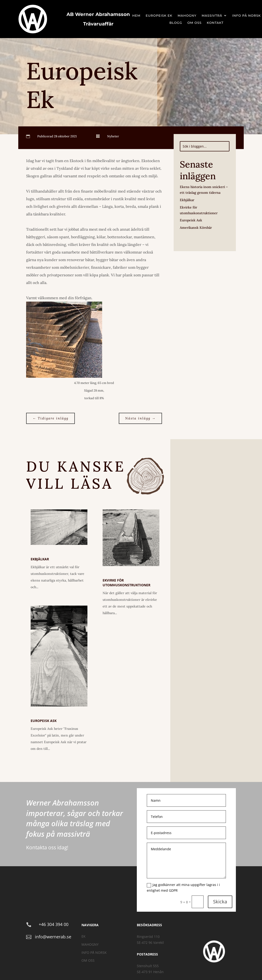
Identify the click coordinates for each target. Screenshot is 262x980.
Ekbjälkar (187, 200)
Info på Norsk (247, 16)
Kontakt (215, 23)
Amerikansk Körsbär (196, 228)
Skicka (220, 902)
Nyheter (113, 136)
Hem (136, 16)
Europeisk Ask (191, 220)
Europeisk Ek (159, 16)
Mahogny (187, 16)
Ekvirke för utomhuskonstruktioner (126, 583)
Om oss (195, 23)
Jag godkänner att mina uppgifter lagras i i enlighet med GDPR (183, 888)
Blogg (176, 23)
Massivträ (212, 16)
